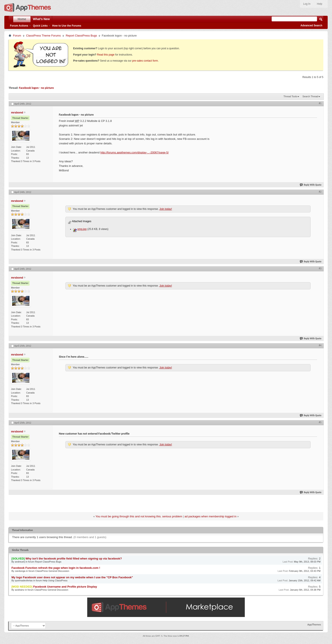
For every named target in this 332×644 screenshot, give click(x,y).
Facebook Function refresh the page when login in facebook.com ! (56, 568)
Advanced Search (311, 26)
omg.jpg (82, 229)
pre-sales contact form (145, 61)
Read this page (106, 55)
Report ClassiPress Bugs (81, 36)
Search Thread (310, 96)
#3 (320, 268)
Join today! (166, 209)
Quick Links (40, 26)
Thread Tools (290, 96)
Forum (17, 36)
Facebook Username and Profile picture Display (65, 587)
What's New (41, 19)
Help (320, 4)
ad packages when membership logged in (211, 516)
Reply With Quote (311, 185)
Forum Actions (19, 26)
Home (22, 19)
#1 (320, 103)
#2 (320, 192)
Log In (307, 4)
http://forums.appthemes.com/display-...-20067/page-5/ (135, 152)
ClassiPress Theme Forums (44, 36)
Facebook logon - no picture (36, 88)
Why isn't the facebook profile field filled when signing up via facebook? (74, 559)
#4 (320, 345)
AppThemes (314, 624)
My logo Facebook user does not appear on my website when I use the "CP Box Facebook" (72, 577)
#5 (320, 422)
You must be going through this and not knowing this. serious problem (139, 516)
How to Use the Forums (67, 26)
